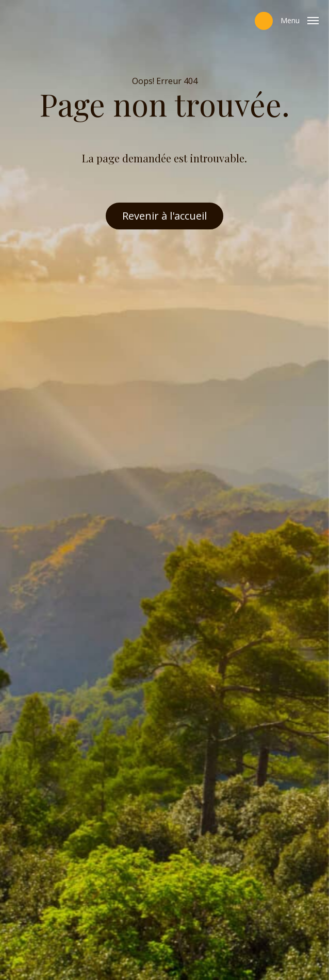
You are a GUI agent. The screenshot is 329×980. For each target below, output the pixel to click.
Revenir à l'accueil (164, 216)
